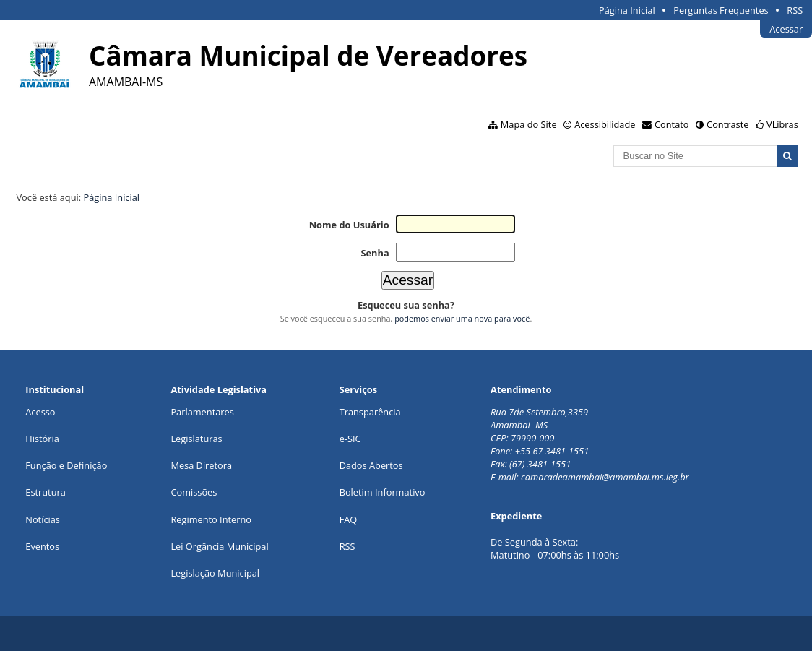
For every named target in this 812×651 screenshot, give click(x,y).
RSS (795, 10)
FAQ (349, 519)
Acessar (786, 29)
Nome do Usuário (349, 225)
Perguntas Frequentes (721, 10)
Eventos (42, 546)
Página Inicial (627, 10)
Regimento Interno (211, 519)
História (42, 439)
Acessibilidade (605, 124)
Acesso (40, 412)
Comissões (194, 492)
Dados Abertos (371, 465)
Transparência (370, 412)
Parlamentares (202, 412)
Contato (672, 124)
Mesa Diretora (201, 465)
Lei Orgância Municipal (219, 546)
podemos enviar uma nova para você (462, 318)
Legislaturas (196, 439)
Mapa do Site (529, 124)
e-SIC (350, 439)
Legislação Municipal (215, 573)
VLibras (782, 124)
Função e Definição (66, 465)
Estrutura (46, 492)
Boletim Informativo (383, 492)
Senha (375, 253)
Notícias (43, 519)
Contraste (727, 124)
